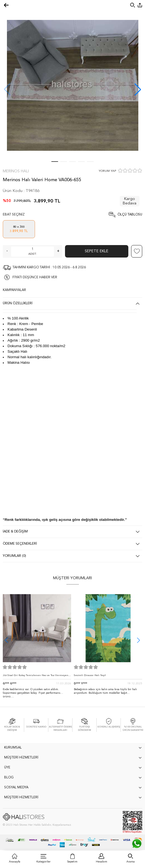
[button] (138, 89)
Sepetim (72, 862)
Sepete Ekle (97, 251)
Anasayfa (15, 862)
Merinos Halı (16, 171)
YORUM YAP (107, 171)
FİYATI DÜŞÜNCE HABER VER (35, 277)
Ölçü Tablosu (130, 215)
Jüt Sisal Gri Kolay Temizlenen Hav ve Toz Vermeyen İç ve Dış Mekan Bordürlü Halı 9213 (37, 677)
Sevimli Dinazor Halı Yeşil (90, 675)
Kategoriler (43, 862)
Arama (131, 862)
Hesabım (102, 862)
